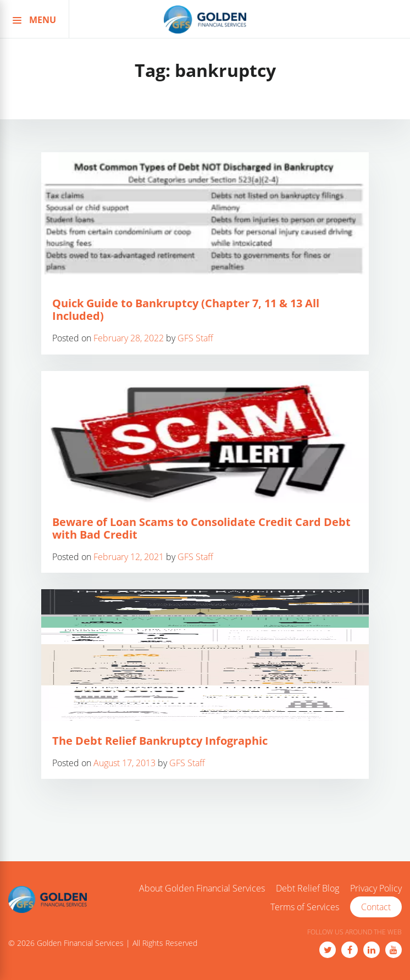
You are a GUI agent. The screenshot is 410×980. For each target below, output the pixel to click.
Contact (376, 907)
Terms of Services (305, 907)
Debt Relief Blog (307, 889)
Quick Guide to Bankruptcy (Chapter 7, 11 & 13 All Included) (186, 309)
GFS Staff (195, 338)
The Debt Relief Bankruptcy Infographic (160, 741)
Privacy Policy (376, 889)
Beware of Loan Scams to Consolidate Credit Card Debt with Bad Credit (201, 528)
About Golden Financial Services (202, 889)
